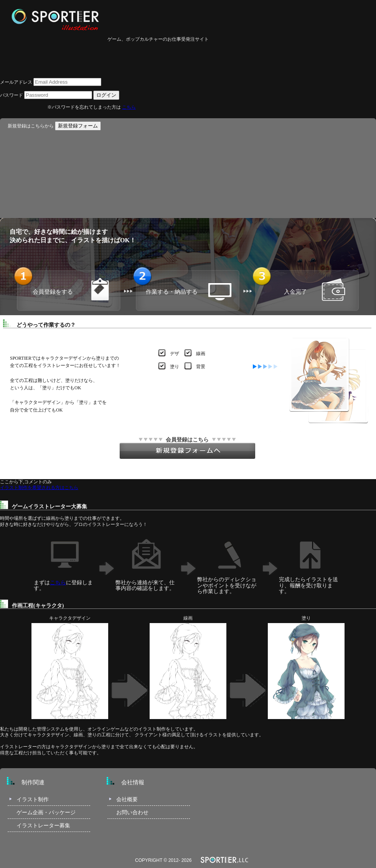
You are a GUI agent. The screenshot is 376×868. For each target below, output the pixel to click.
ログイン (106, 95)
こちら (129, 107)
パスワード (12, 95)
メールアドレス (16, 82)
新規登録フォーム (78, 126)
